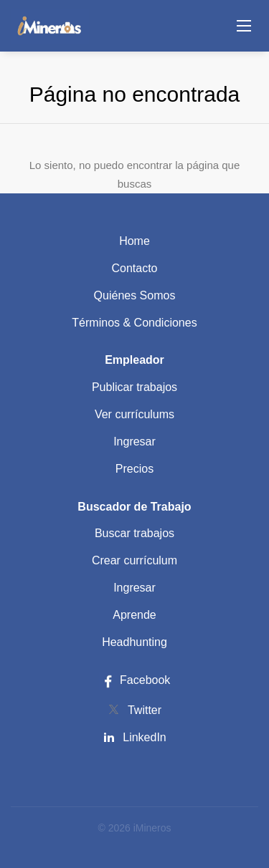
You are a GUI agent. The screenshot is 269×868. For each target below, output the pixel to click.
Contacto (134, 268)
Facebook (135, 680)
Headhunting (134, 642)
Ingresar (134, 442)
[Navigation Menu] (244, 26)
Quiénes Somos (135, 295)
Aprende (134, 615)
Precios (134, 469)
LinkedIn (145, 737)
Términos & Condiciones (134, 323)
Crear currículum (134, 560)
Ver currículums (134, 414)
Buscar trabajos (134, 533)
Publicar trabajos (134, 387)
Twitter (145, 710)
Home (134, 241)
